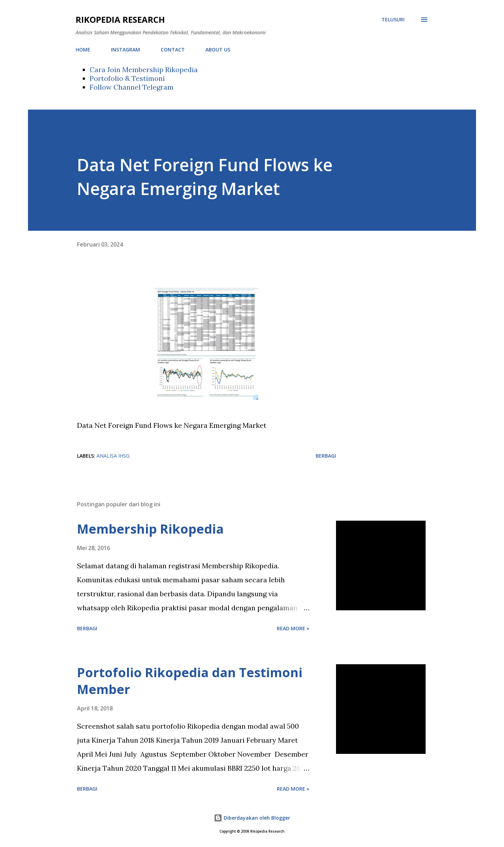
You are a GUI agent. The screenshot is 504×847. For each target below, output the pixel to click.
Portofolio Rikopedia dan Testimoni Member (190, 681)
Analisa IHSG (113, 456)
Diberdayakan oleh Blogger (252, 818)
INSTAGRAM (125, 50)
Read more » (293, 628)
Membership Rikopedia (150, 529)
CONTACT (173, 50)
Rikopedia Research (120, 19)
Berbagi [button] (326, 456)
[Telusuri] (393, 20)
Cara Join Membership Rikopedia (144, 70)
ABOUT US (218, 50)
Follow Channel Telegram (132, 87)
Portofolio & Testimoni (127, 78)
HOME (83, 50)
